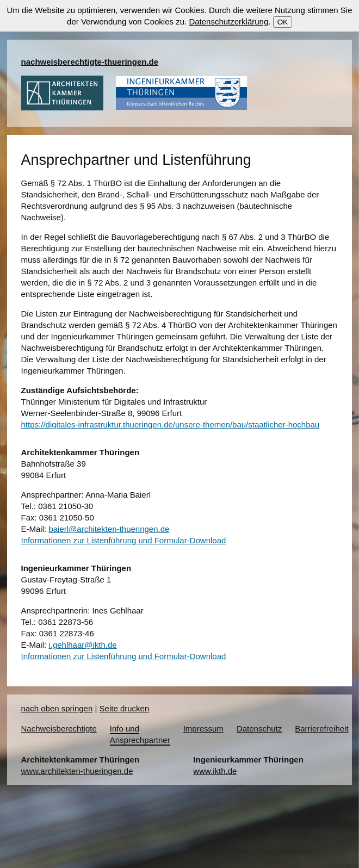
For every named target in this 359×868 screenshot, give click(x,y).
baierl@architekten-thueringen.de (109, 529)
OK (283, 22)
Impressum (203, 728)
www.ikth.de (215, 771)
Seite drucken (125, 708)
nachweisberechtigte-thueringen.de (90, 62)
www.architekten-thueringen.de (77, 771)
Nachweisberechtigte (59, 728)
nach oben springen (57, 708)
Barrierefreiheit (321, 728)
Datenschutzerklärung (228, 21)
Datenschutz (259, 728)
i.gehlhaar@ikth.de (82, 645)
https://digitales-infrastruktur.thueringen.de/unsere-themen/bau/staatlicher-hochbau (171, 424)
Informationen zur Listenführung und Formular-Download (124, 540)
